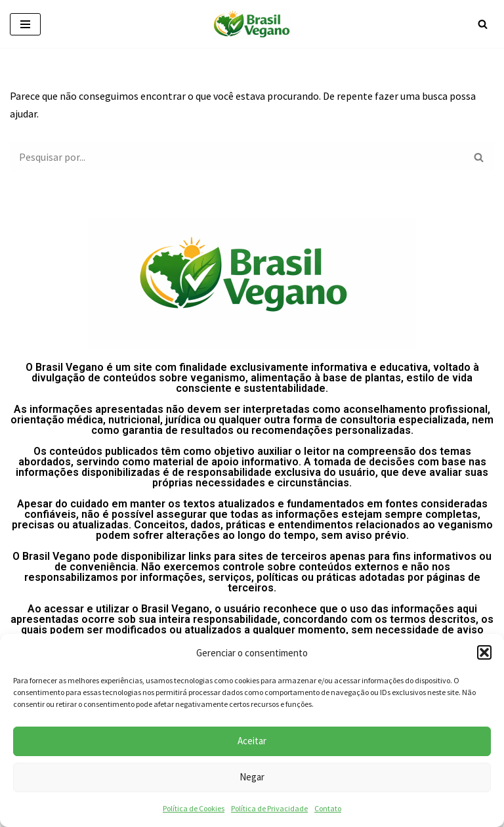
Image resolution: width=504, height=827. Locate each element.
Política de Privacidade (269, 808)
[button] (484, 652)
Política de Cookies (194, 808)
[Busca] (483, 24)
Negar (252, 777)
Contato (328, 808)
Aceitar (252, 741)
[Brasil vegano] (252, 24)
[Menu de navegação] (25, 24)
